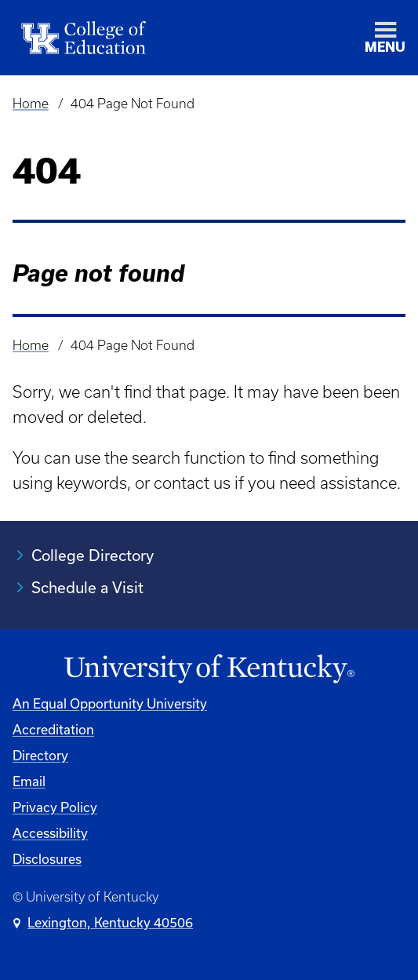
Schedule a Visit (87, 587)
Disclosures (47, 859)
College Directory (93, 555)
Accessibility (50, 833)
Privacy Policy (55, 807)
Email (29, 781)
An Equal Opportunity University (110, 703)
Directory (40, 755)
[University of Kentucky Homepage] (209, 669)
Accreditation (53, 729)
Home (31, 104)
